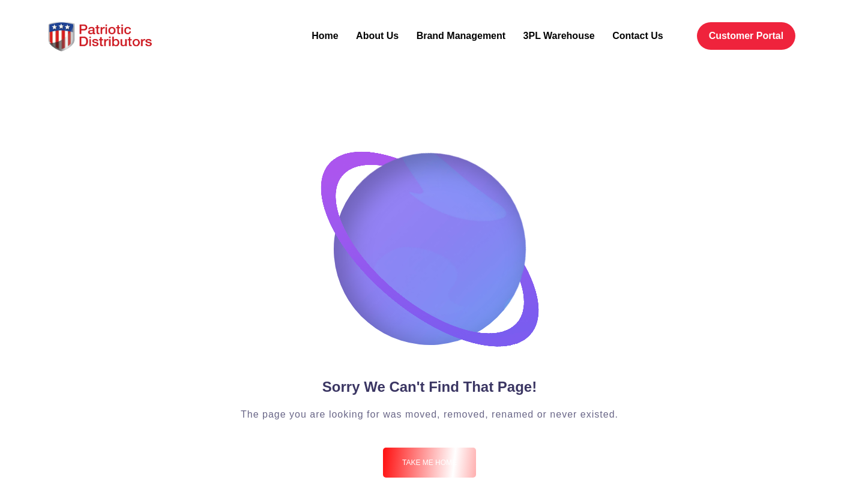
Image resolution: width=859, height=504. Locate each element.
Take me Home (429, 463)
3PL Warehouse (559, 36)
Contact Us (637, 36)
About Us (377, 36)
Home (325, 36)
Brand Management (461, 36)
